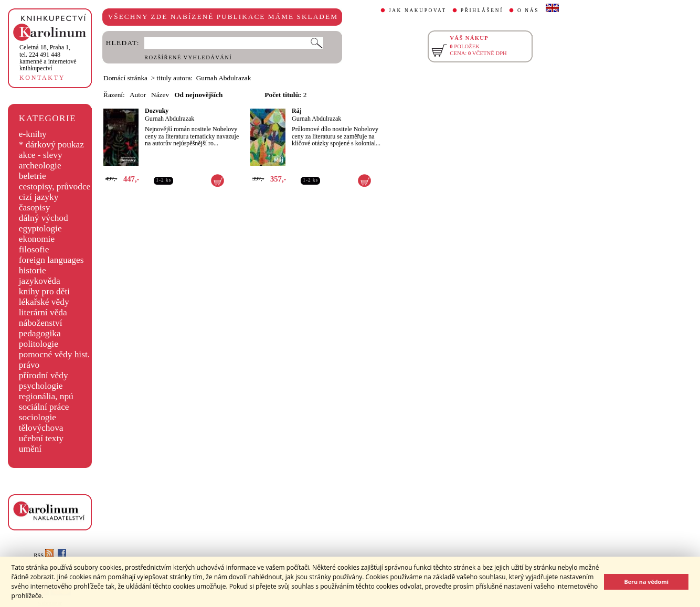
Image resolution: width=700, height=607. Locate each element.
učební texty (41, 438)
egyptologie (40, 228)
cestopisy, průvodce (55, 187)
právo (29, 365)
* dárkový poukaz (51, 145)
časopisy (35, 207)
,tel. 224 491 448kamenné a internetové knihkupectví (48, 58)
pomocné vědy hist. (54, 354)
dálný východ (44, 218)
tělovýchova (41, 428)
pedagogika (40, 333)
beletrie (33, 176)
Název (160, 95)
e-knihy (33, 134)
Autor (138, 95)
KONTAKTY (42, 78)
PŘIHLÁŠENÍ (482, 10)
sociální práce (44, 407)
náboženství (41, 323)
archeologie (40, 166)
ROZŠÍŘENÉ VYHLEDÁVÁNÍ (188, 57)
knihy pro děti (44, 291)
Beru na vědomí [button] (646, 582)
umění (30, 449)
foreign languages (51, 260)
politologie (39, 344)
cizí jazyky (39, 197)
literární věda (43, 312)
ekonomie (37, 239)
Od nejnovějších (198, 95)
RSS (44, 555)
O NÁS (528, 10)
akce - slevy (41, 155)
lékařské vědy (44, 302)
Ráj (297, 111)
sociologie (38, 417)
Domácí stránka (125, 78)
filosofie (34, 249)
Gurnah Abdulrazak (169, 119)
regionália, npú (46, 396)
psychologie (41, 386)
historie (33, 270)
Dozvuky (157, 111)
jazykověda (40, 281)
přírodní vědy (44, 375)
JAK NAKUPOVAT (418, 10)
